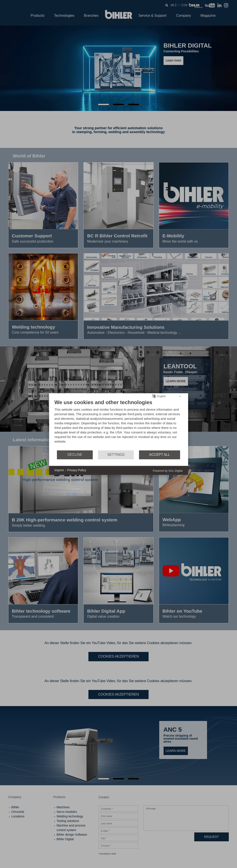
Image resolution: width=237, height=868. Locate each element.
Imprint (59, 470)
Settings (116, 455)
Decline (75, 455)
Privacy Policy (77, 470)
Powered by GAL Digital (168, 470)
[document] (119, 424)
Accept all (160, 455)
